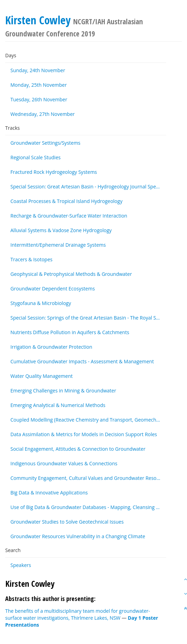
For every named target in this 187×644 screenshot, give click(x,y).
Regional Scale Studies (36, 157)
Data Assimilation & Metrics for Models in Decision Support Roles (84, 434)
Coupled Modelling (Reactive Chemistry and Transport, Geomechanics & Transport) (88, 420)
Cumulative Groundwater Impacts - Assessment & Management (82, 361)
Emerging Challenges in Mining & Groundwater (63, 391)
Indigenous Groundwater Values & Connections (64, 463)
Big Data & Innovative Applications (49, 493)
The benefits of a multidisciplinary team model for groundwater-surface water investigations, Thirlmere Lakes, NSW (78, 614)
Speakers (21, 565)
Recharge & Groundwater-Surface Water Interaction (69, 216)
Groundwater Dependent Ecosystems (53, 289)
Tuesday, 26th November (39, 99)
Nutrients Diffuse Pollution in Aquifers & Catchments (70, 332)
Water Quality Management (41, 376)
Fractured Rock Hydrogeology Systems (54, 172)
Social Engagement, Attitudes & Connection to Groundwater (78, 449)
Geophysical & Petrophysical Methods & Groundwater (71, 274)
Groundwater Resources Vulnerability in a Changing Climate (78, 536)
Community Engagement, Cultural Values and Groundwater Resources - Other (88, 478)
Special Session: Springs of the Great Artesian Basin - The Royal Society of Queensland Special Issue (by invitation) (88, 318)
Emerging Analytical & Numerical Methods (58, 405)
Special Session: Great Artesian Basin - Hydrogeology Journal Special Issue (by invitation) (88, 187)
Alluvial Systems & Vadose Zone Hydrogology (61, 230)
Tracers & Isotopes (31, 259)
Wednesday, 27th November (42, 114)
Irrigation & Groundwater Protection (51, 347)
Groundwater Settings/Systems (45, 143)
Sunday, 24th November (38, 70)
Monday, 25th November (39, 85)
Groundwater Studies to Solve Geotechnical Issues (67, 522)
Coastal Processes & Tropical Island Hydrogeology (66, 201)
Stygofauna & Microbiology (41, 303)
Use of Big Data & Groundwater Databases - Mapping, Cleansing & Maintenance (88, 507)
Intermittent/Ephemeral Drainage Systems (58, 245)
